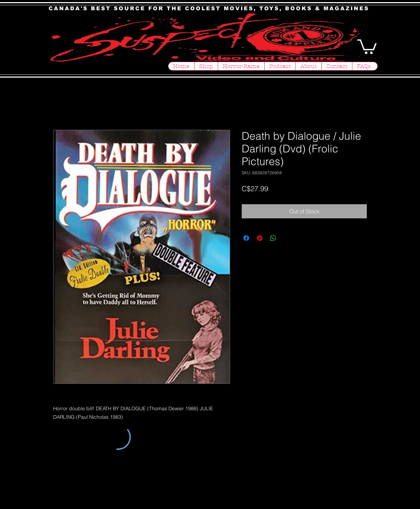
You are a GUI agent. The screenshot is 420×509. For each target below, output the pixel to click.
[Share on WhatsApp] (273, 238)
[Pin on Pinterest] (260, 238)
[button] (367, 46)
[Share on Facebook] (246, 238)
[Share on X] (286, 238)
